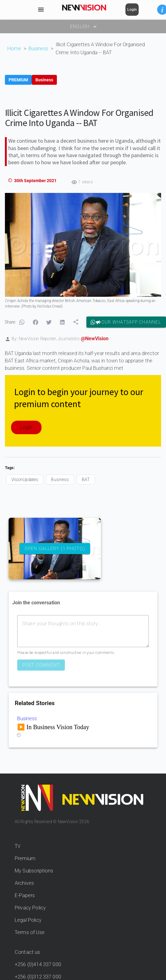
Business (38, 49)
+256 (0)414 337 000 (38, 964)
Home (14, 49)
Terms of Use (30, 932)
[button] (22, 322)
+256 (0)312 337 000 (38, 977)
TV (18, 846)
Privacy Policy (30, 908)
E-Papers (25, 895)
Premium (25, 858)
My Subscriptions (34, 871)
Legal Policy (28, 920)
